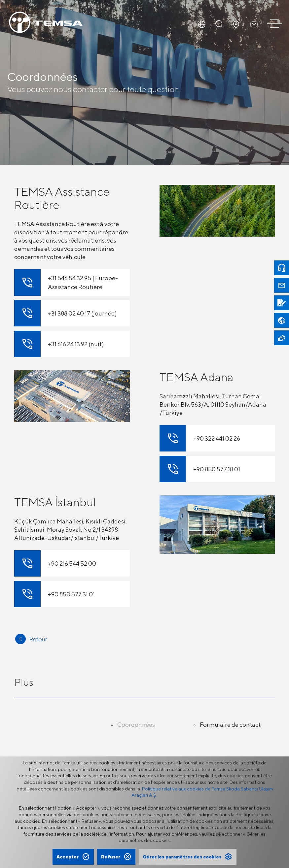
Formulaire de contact (230, 725)
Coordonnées (136, 725)
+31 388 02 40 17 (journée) (65, 313)
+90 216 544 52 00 (55, 563)
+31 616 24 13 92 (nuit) (59, 344)
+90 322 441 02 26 (200, 438)
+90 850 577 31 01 (200, 469)
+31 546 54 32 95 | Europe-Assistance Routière (66, 283)
